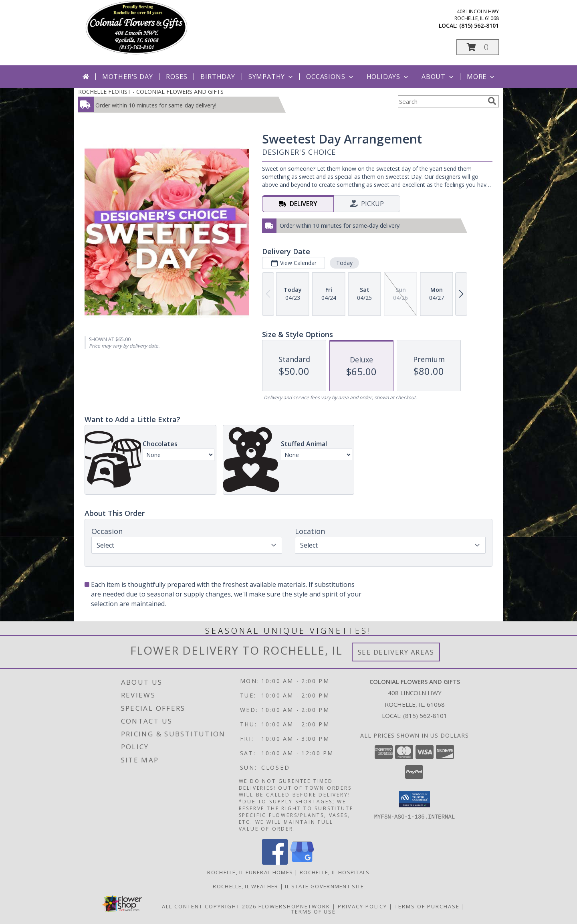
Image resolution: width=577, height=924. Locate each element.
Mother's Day (128, 77)
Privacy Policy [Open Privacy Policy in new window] (362, 906)
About (438, 77)
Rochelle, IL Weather (245, 886)
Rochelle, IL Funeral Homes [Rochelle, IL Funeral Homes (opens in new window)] (250, 872)
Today (344, 263)
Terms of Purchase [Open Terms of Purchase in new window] (427, 906)
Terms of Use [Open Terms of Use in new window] (314, 912)
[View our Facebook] (275, 862)
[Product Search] (441, 101)
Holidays (388, 77)
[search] (492, 101)
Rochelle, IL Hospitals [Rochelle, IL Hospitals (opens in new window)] (335, 872)
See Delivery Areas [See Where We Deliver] (396, 652)
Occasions (330, 77)
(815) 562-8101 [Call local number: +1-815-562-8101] (479, 25)
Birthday (218, 77)
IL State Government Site (324, 886)
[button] (478, 47)
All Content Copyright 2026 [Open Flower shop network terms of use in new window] (209, 906)
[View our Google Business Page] (302, 862)
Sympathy (271, 77)
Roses (177, 77)
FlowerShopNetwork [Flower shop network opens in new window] (294, 906)
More (481, 77)
